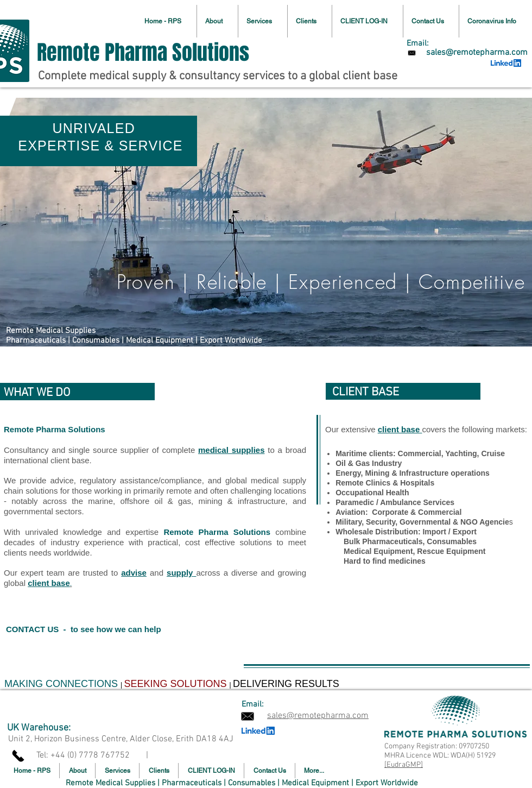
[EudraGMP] (404, 765)
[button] (263, 21)
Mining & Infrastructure (407, 473)
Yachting (461, 453)
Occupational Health (372, 493)
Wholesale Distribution (377, 532)
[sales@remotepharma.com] (477, 53)
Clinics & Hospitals (400, 483)
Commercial (420, 453)
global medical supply (266, 480)
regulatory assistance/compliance (141, 480)
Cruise (493, 453)
